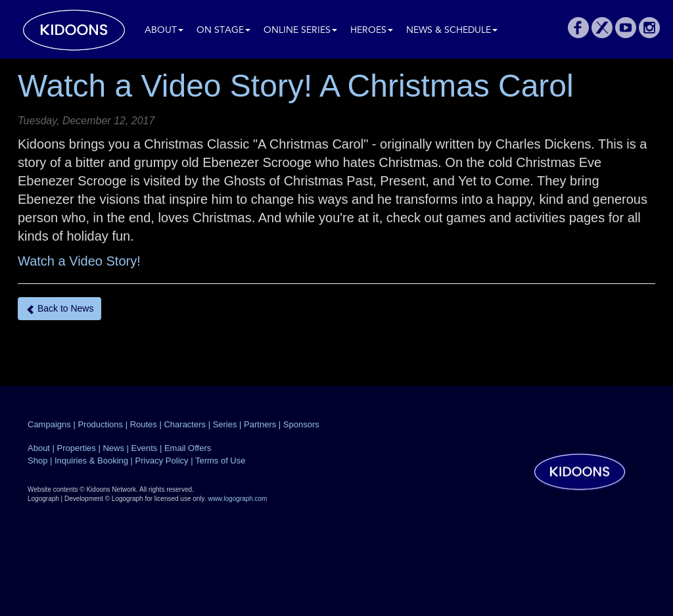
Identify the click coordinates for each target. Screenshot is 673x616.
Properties (77, 448)
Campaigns (49, 424)
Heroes (372, 31)
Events (145, 448)
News (113, 448)
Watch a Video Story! (79, 261)
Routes (144, 424)
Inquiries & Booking (91, 461)
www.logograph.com (237, 499)
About (164, 31)
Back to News (59, 309)
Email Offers (188, 448)
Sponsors (301, 424)
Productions (100, 424)
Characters (185, 424)
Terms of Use (220, 461)
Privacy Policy (162, 461)
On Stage (223, 31)
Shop (37, 461)
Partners (260, 424)
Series (225, 424)
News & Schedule (452, 31)
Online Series (300, 31)
